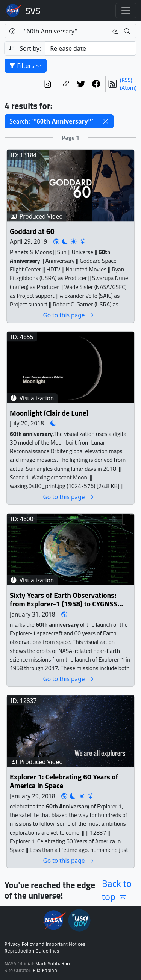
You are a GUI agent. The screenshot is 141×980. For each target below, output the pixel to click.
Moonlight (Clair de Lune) (49, 413)
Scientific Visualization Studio (33, 11)
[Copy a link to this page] (66, 84)
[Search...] (64, 31)
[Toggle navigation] (126, 11)
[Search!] (128, 31)
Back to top (117, 890)
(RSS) (126, 80)
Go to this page (69, 315)
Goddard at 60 (32, 231)
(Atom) (128, 88)
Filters (26, 66)
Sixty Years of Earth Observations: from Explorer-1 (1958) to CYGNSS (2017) (64, 600)
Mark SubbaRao (53, 964)
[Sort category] (91, 48)
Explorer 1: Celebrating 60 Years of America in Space (64, 782)
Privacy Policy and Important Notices (45, 944)
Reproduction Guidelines (32, 951)
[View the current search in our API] (48, 84)
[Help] (12, 31)
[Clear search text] (114, 31)
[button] (106, 121)
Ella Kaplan (45, 971)
